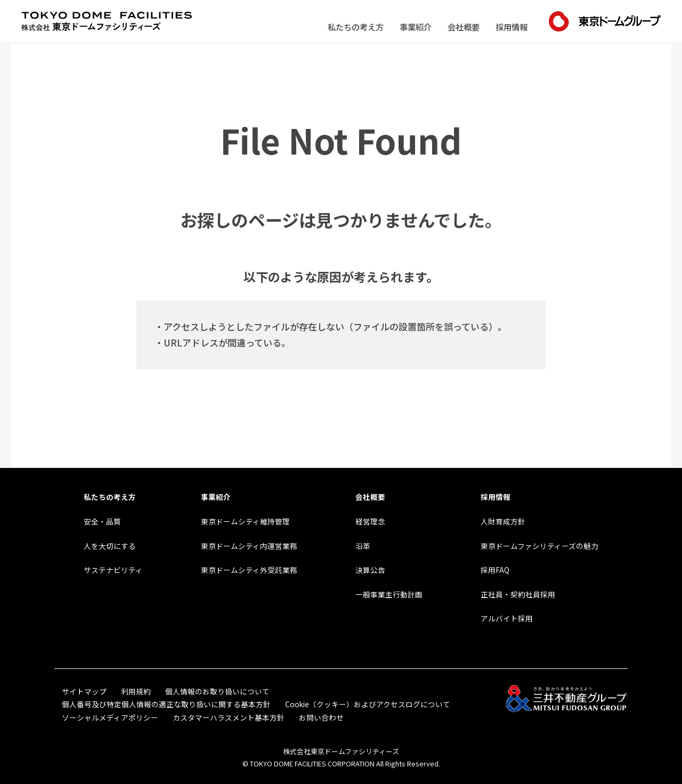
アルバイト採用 (507, 618)
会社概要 (464, 27)
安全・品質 (102, 521)
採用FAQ (495, 570)
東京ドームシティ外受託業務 (249, 570)
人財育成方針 (503, 521)
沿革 (363, 546)
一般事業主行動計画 (389, 594)
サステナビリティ (113, 570)
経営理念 (370, 521)
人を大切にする (110, 546)
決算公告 (370, 570)
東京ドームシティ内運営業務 (249, 546)
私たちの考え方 (356, 27)
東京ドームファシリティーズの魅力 (539, 546)
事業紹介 (416, 27)
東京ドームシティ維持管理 (245, 521)
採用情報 (511, 27)
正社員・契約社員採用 (518, 594)
